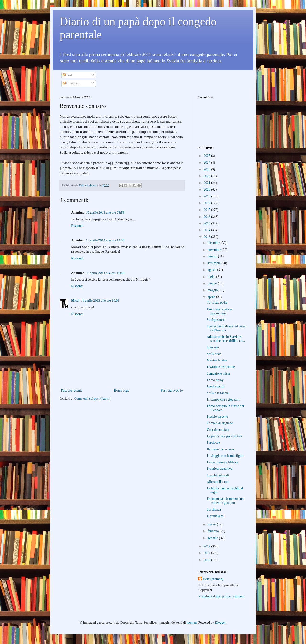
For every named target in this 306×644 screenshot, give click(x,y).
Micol (75, 301)
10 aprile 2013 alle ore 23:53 (105, 213)
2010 (208, 560)
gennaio (213, 538)
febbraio (213, 531)
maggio (213, 290)
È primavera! (216, 516)
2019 (208, 196)
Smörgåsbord (216, 320)
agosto (212, 270)
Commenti (72, 83)
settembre (214, 263)
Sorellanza (214, 510)
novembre (215, 250)
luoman (191, 623)
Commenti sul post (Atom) (92, 399)
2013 (208, 237)
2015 (208, 223)
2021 (208, 183)
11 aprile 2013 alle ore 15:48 (105, 273)
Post (67, 75)
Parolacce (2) (216, 386)
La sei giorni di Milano (222, 462)
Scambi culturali (218, 475)
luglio (212, 277)
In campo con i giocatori (223, 400)
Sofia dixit (214, 354)
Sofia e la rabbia (218, 393)
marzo (212, 524)
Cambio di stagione (220, 423)
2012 (208, 546)
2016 (208, 217)
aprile (212, 297)
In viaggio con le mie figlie (225, 456)
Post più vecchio (172, 390)
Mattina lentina (217, 360)
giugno (213, 283)
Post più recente (72, 390)
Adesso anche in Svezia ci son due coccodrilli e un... (226, 339)
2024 (208, 162)
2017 (208, 210)
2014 (208, 230)
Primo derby (215, 380)
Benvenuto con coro (220, 449)
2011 (207, 553)
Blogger (220, 623)
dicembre (214, 243)
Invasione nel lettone (221, 367)
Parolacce (213, 443)
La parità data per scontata (224, 436)
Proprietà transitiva (220, 469)
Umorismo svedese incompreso (220, 311)
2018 (208, 203)
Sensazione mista (218, 374)
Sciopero (213, 347)
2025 (208, 156)
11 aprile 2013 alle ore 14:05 (105, 240)
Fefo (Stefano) (213, 579)
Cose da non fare (218, 430)
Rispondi (77, 226)
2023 (208, 169)
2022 (208, 176)
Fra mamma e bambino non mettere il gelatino (225, 501)
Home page (121, 390)
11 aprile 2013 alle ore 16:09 (100, 301)
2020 (208, 189)
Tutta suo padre (217, 303)
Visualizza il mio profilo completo (221, 596)
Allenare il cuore (218, 482)
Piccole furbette (217, 417)
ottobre (213, 256)
